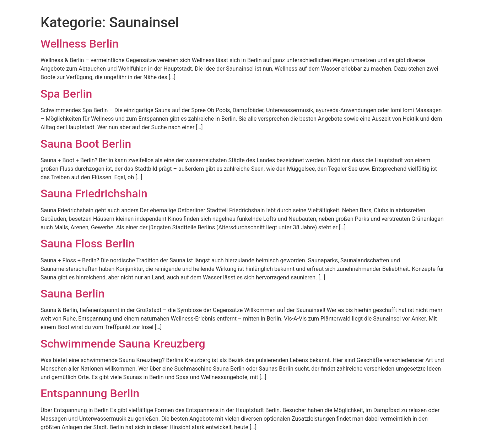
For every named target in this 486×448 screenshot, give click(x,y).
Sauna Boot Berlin (86, 144)
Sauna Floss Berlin (88, 244)
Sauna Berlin (72, 294)
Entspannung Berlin (90, 393)
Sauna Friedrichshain (94, 193)
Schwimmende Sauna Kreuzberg (123, 344)
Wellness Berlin (80, 44)
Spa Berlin (66, 94)
